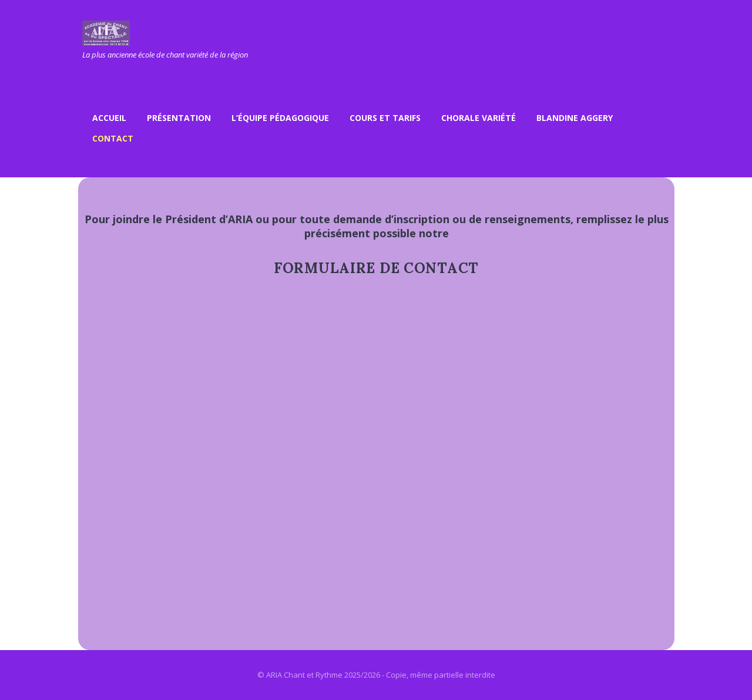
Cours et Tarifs (385, 118)
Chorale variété (479, 118)
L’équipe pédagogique (280, 118)
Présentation (179, 118)
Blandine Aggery (575, 118)
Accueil (109, 118)
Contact (113, 138)
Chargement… (377, 473)
